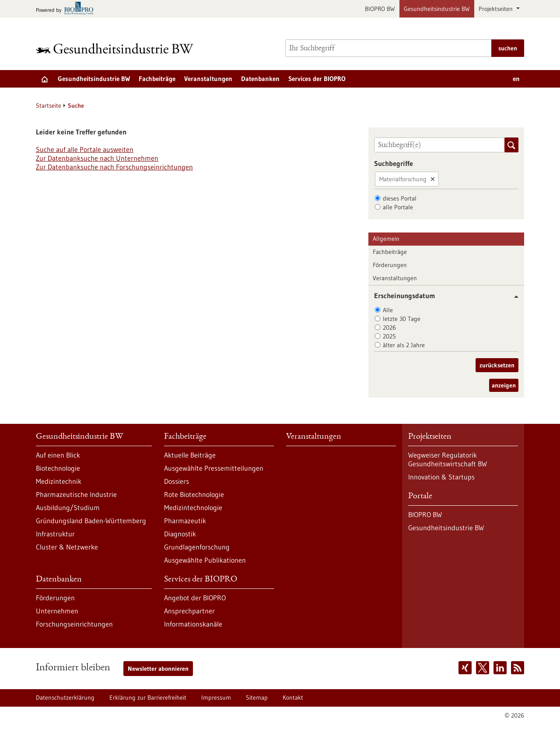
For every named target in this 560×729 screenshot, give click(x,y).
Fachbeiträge (157, 79)
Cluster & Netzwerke (67, 547)
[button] (513, 297)
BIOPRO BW (380, 9)
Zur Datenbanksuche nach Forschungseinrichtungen (114, 167)
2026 (389, 328)
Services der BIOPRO (317, 79)
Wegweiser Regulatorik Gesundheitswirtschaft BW (448, 459)
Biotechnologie (58, 468)
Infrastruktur (55, 534)
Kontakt (293, 697)
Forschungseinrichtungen (74, 624)
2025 (389, 336)
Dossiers (177, 481)
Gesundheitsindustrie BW (437, 9)
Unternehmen (57, 611)
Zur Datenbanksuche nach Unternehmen (97, 158)
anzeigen (504, 385)
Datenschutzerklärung (65, 697)
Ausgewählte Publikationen (205, 560)
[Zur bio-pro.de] (67, 9)
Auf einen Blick (58, 455)
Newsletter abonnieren (158, 669)
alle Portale (398, 207)
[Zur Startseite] (117, 48)
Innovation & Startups (441, 477)
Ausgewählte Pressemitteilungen (214, 468)
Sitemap (257, 697)
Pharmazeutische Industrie (76, 494)
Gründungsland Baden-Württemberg (91, 521)
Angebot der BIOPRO (195, 598)
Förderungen (390, 265)
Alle (388, 310)
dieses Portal (400, 198)
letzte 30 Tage (402, 319)
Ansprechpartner (189, 611)
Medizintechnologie (193, 507)
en (516, 79)
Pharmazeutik (185, 521)
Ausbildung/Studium (68, 507)
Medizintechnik (59, 481)
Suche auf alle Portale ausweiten (85, 149)
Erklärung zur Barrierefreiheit (148, 697)
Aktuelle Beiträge (190, 455)
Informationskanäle (193, 624)
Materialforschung (403, 179)
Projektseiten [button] (497, 9)
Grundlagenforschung (197, 547)
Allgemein (386, 239)
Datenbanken (260, 79)
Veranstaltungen (208, 79)
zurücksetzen (497, 365)
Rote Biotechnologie (194, 494)
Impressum (216, 697)
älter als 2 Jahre (404, 345)
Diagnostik (180, 534)
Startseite (49, 106)
